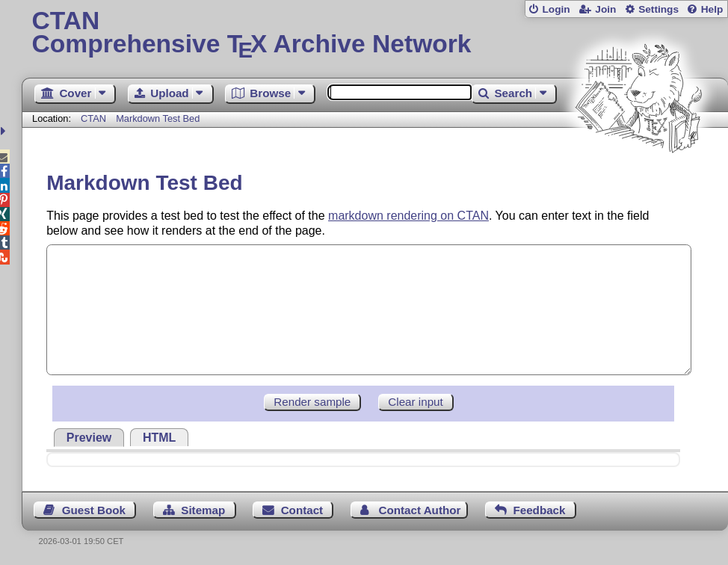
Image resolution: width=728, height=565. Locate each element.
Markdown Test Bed (158, 118)
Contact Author (419, 510)
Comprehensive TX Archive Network (375, 34)
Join (605, 9)
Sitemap (203, 510)
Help (712, 9)
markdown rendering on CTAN (408, 216)
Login (556, 9)
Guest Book (94, 510)
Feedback (539, 510)
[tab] (89, 437)
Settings (658, 9)
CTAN (93, 118)
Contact (302, 510)
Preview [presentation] (89, 438)
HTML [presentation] (159, 438)
